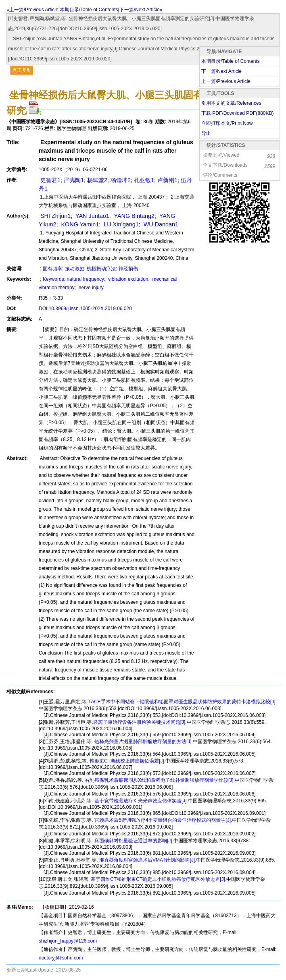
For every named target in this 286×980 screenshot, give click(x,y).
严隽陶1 (74, 180)
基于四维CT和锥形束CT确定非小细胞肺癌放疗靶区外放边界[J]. (158, 879)
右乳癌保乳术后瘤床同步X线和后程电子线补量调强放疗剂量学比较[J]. (159, 780)
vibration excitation (128, 279)
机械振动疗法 (101, 269)
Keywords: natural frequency (73, 279)
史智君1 (50, 180)
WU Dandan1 (160, 224)
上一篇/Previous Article (226, 81)
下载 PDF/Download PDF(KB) (237, 113)
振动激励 (75, 269)
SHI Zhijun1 (55, 216)
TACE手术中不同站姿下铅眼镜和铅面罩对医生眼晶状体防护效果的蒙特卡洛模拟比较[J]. (183, 702)
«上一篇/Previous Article (32, 10)
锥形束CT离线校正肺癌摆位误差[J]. (127, 761)
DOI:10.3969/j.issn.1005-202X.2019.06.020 (85, 309)
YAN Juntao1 (91, 216)
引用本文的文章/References (231, 103)
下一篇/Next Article (221, 71)
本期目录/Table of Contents (89, 10)
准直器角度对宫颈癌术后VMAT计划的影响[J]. (147, 860)
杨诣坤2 (121, 180)
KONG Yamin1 (79, 224)
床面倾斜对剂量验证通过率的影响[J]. (133, 841)
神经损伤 (128, 269)
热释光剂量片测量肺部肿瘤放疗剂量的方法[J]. (143, 742)
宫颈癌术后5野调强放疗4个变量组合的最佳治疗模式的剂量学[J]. (163, 820)
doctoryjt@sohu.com (61, 958)
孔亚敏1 (144, 180)
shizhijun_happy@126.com (68, 941)
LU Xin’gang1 (120, 224)
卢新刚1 (167, 180)
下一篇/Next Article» (141, 10)
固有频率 (52, 269)
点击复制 (22, 70)
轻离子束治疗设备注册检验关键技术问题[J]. (140, 722)
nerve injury (90, 288)
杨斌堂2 (97, 180)
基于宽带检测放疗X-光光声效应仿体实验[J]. (141, 801)
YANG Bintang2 (134, 216)
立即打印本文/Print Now (227, 123)
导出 (206, 133)
